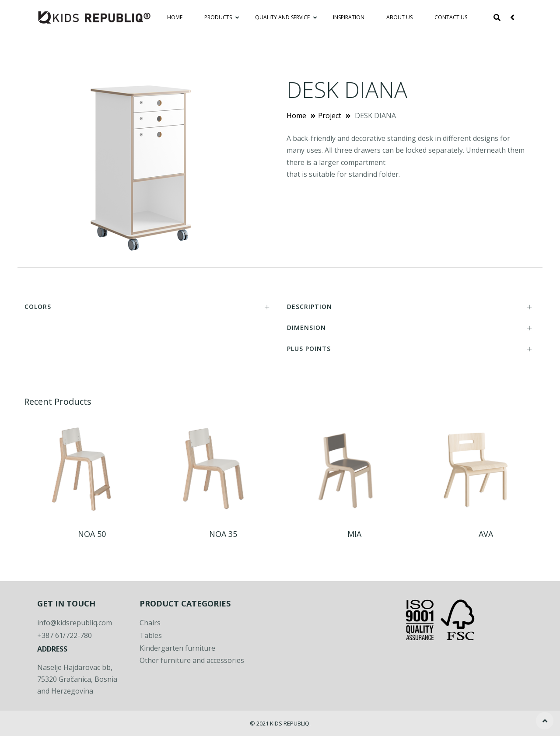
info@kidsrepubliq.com (75, 623)
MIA (354, 534)
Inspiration (349, 17)
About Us (399, 17)
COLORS (147, 307)
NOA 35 (223, 534)
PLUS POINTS (410, 349)
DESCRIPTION (410, 307)
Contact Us (451, 17)
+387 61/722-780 (65, 635)
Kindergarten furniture (177, 648)
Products (219, 17)
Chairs (150, 623)
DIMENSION (410, 328)
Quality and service (283, 17)
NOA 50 (92, 534)
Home (175, 17)
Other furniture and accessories (192, 660)
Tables (151, 635)
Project (330, 116)
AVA (486, 534)
